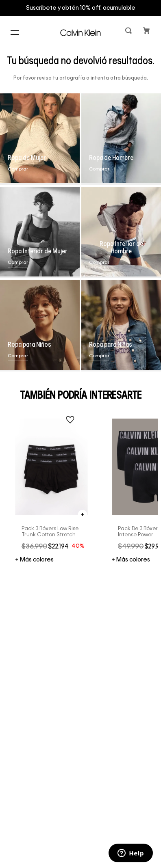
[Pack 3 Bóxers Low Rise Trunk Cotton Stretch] (52, 488)
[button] (129, 32)
